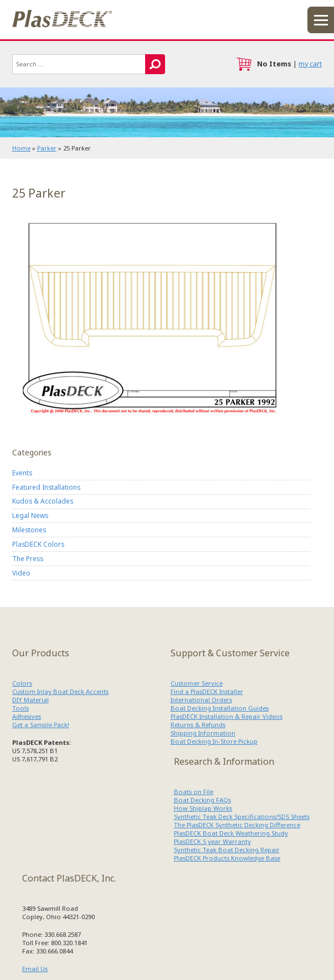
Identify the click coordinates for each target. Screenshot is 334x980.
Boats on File (194, 792)
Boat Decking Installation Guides (220, 708)
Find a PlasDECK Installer (207, 691)
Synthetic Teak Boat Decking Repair (227, 850)
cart (244, 64)
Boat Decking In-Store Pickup (214, 741)
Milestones (29, 530)
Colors (22, 683)
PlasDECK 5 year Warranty (212, 841)
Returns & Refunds (198, 725)
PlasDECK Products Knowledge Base (227, 858)
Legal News (30, 515)
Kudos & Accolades (43, 501)
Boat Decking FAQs (202, 800)
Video (21, 573)
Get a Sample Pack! (41, 725)
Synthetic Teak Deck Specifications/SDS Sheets (242, 816)
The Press (28, 558)
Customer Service (197, 683)
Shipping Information (203, 733)
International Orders (201, 700)
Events (22, 473)
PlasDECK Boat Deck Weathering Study (231, 833)
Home (21, 148)
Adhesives (27, 716)
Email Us (35, 969)
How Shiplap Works (203, 808)
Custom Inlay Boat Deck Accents (60, 691)
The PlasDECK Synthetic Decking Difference (237, 825)
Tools (20, 708)
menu (321, 20)
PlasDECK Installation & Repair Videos (227, 716)
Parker (47, 148)
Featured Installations (46, 487)
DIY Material (30, 700)
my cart (310, 64)
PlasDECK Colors (38, 544)
